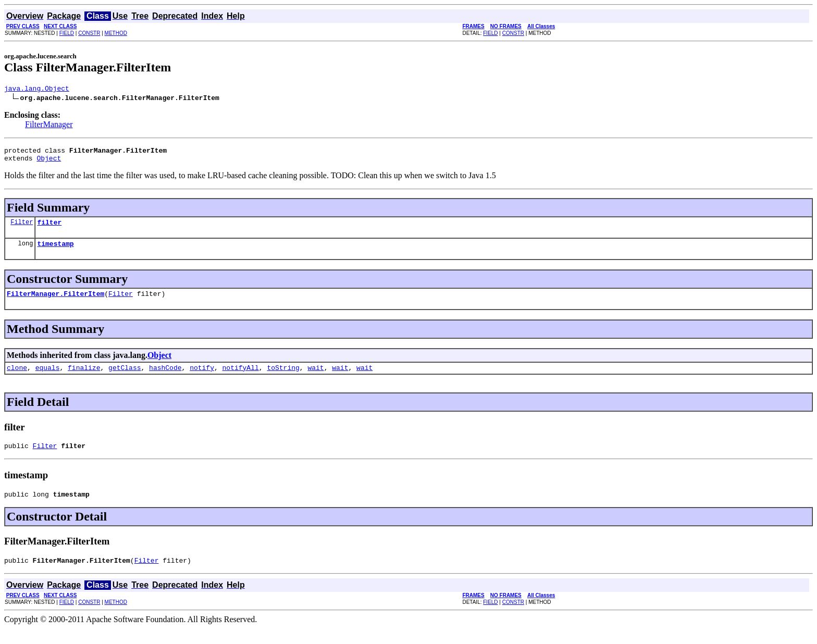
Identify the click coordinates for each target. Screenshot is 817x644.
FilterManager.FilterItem (55, 303)
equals (48, 378)
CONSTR (89, 33)
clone (17, 378)
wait (315, 378)
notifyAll (241, 378)
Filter (22, 228)
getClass (125, 378)
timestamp (55, 251)
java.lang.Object (37, 90)
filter (49, 228)
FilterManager (49, 126)
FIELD (67, 33)
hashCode (165, 378)
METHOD (116, 33)
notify (202, 378)
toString (283, 378)
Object (49, 163)
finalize (84, 378)
